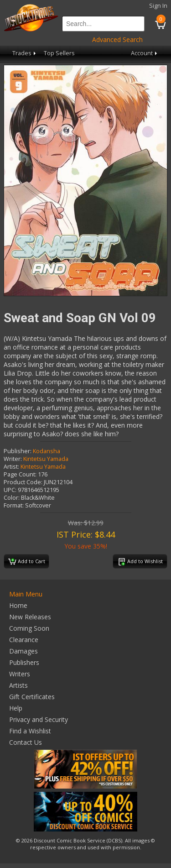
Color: (12, 498)
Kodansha (47, 451)
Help (16, 708)
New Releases (30, 617)
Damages (23, 651)
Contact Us (26, 742)
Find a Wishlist (30, 731)
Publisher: (18, 451)
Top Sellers (59, 53)
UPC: (10, 490)
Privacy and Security (39, 719)
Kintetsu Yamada (46, 459)
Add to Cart (27, 562)
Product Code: (23, 482)
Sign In (158, 6)
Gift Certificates (32, 697)
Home (18, 605)
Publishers (24, 662)
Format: (14, 505)
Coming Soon (29, 628)
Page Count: (20, 474)
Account (145, 53)
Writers (20, 674)
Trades (25, 53)
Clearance (24, 640)
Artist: (11, 467)
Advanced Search (117, 39)
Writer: (13, 459)
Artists (18, 685)
